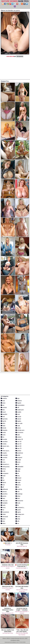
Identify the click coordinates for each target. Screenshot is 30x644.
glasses (4, 492)
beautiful (4, 414)
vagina (18, 512)
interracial (4, 517)
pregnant (19, 457)
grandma (4, 494)
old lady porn (20, 430)
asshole (4, 407)
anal (3, 401)
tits (17, 505)
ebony (3, 469)
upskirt (18, 510)
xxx (17, 523)
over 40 (18, 442)
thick (18, 498)
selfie (18, 471)
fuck (3, 485)
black (3, 426)
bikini (3, 423)
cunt (3, 460)
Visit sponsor (20, 56)
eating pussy (5, 467)
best (3, 417)
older (18, 435)
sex (17, 473)
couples (4, 453)
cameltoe (4, 442)
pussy (18, 462)
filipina (3, 482)
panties (18, 451)
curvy (3, 462)
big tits (3, 421)
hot (2, 510)
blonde (3, 428)
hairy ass (4, 501)
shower (18, 480)
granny (3, 496)
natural (18, 419)
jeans (3, 519)
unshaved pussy (21, 507)
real (17, 464)
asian (3, 403)
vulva (18, 517)
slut (17, 487)
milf (17, 407)
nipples (18, 421)
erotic (3, 471)
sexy (18, 476)
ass (3, 405)
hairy (3, 498)
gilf (2, 487)
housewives (5, 512)
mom (18, 414)
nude (18, 426)
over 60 (18, 446)
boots (3, 435)
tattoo (18, 496)
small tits (19, 489)
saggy (18, 469)
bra (2, 437)
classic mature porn (7, 446)
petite (18, 455)
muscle (18, 417)
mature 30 (19, 439)
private (18, 460)
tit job (18, 503)
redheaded (19, 467)
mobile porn (20, 410)
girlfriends (4, 489)
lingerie (18, 403)
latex (3, 521)
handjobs (4, 503)
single (18, 482)
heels (3, 505)
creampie (4, 455)
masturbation (20, 405)
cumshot (4, 457)
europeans (5, 473)
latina (3, 523)
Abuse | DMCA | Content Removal (11, 638)
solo (18, 492)
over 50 (18, 444)
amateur (4, 398)
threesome (19, 501)
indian (3, 514)
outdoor (19, 437)
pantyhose (19, 453)
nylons (18, 428)
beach (3, 412)
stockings (19, 494)
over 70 (18, 448)
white (18, 519)
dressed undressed (7, 464)
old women (19, 432)
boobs (3, 432)
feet (3, 480)
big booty (4, 419)
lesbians (19, 401)
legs (18, 398)
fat (2, 478)
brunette (4, 439)
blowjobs (4, 430)
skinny (18, 485)
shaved (18, 478)
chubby (4, 444)
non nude (19, 423)
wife (17, 521)
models (18, 412)
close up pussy (6, 451)
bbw (3, 410)
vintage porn (20, 514)
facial (3, 476)
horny (3, 507)
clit (2, 448)
